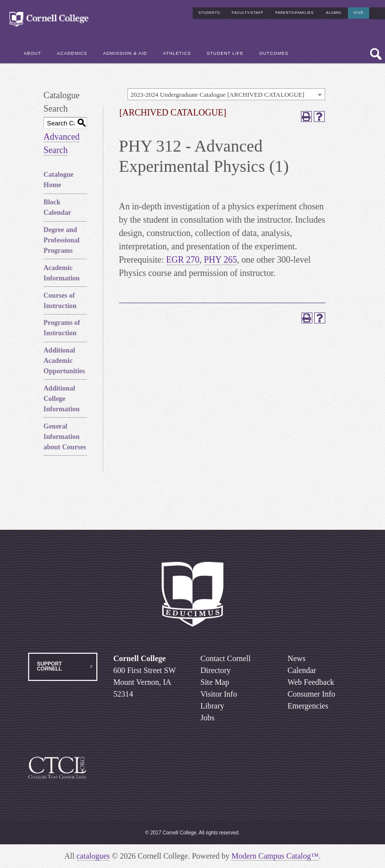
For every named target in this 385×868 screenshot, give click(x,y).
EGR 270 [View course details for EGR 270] (183, 260)
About (32, 51)
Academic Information (62, 273)
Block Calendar (57, 207)
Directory (216, 670)
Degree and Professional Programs (62, 240)
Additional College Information (62, 399)
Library (213, 706)
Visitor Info (219, 694)
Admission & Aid (125, 51)
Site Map (215, 682)
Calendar (302, 670)
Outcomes (274, 51)
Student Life (225, 51)
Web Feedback (311, 682)
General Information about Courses (65, 437)
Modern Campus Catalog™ (275, 856)
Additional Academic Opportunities (64, 361)
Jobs (208, 718)
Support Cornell (49, 666)
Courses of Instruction (60, 301)
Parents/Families (295, 10)
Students (210, 10)
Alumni (334, 10)
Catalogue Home (59, 180)
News (297, 658)
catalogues (93, 856)
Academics (72, 51)
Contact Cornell (226, 658)
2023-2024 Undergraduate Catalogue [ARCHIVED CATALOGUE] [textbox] (217, 95)
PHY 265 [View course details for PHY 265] (221, 260)
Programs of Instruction (62, 328)
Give (359, 10)
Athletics (177, 51)
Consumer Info (311, 694)
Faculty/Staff (248, 10)
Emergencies (308, 706)
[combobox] (226, 94)
